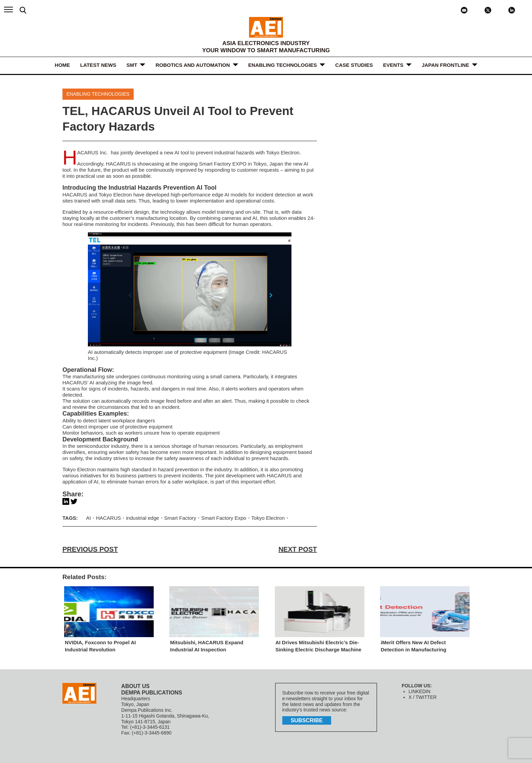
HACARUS (108, 518)
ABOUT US (135, 686)
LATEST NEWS (98, 65)
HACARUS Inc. (93, 152)
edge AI (221, 195)
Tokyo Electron (268, 518)
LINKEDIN (420, 691)
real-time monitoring (97, 224)
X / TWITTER (423, 697)
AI (255, 218)
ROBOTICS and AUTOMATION (193, 65)
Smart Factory (180, 518)
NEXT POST (298, 549)
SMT (132, 65)
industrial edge (142, 518)
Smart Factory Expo (224, 518)
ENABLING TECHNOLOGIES (283, 65)
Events (393, 65)
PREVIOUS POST (90, 549)
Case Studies (354, 65)
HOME (62, 65)
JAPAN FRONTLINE (445, 65)
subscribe (307, 720)
